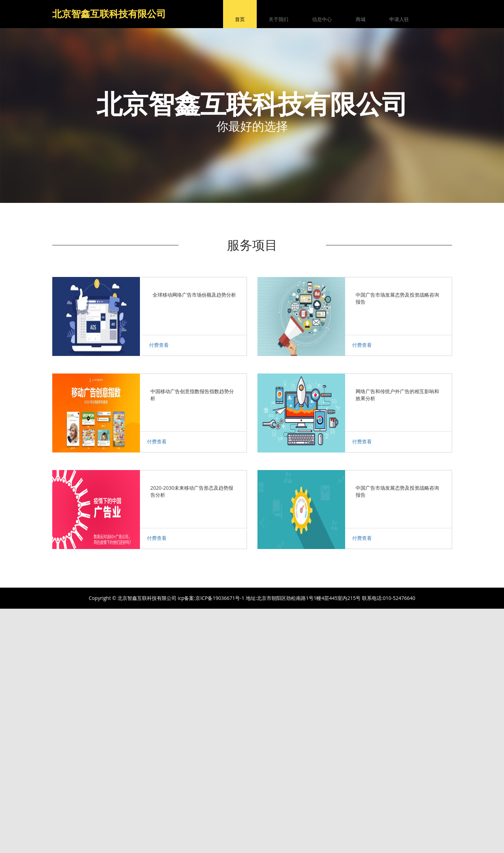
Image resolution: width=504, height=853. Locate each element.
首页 (240, 19)
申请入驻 (399, 19)
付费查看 (159, 345)
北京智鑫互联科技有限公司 (109, 14)
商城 (361, 19)
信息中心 (322, 19)
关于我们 (278, 19)
